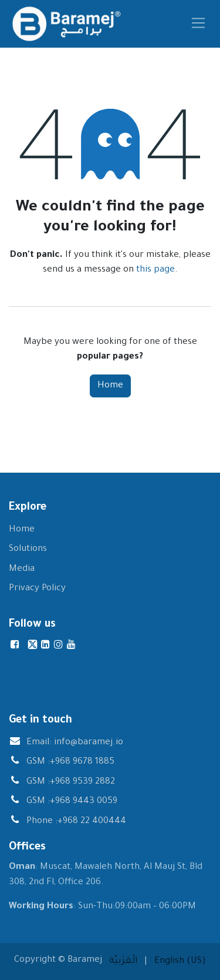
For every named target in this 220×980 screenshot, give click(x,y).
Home (110, 386)
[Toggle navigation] (199, 24)
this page (155, 270)
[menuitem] (123, 962)
